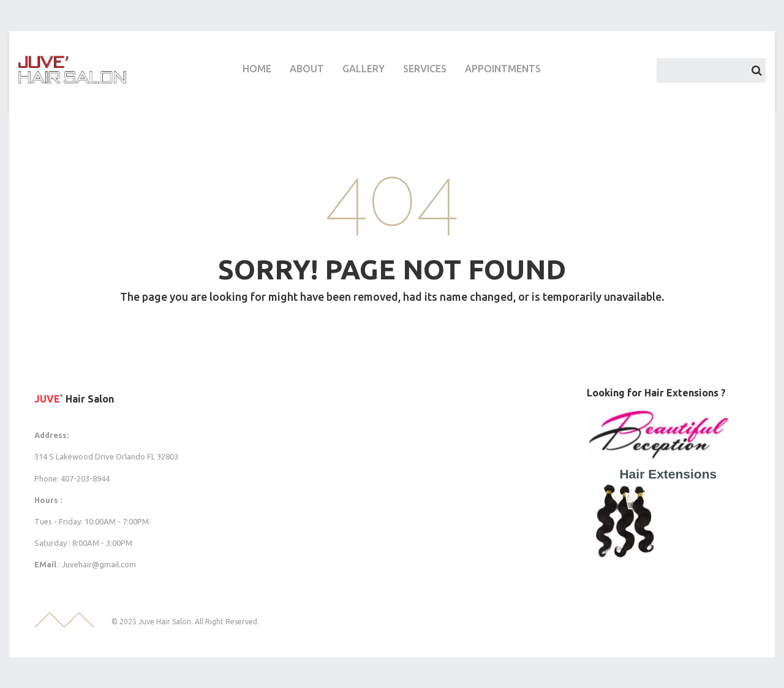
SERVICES (425, 69)
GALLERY (364, 69)
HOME (257, 69)
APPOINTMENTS (503, 69)
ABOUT (307, 69)
